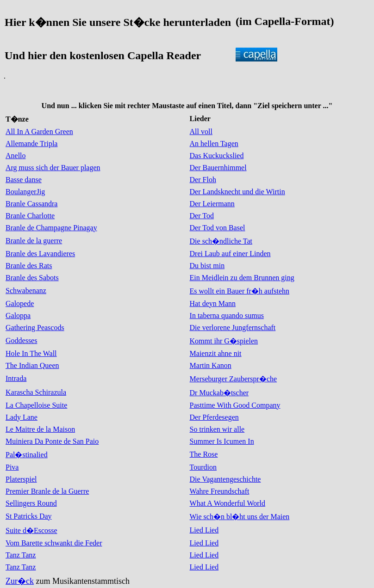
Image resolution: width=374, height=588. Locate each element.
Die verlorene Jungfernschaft (233, 328)
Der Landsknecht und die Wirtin (237, 192)
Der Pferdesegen (214, 417)
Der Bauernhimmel (218, 168)
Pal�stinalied (27, 455)
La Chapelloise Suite (36, 405)
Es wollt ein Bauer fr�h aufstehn (240, 291)
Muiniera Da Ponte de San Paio (52, 441)
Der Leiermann (212, 204)
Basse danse (24, 180)
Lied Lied (204, 530)
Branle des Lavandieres (40, 254)
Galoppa (18, 315)
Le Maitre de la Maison (40, 429)
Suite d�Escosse (31, 530)
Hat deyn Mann (213, 303)
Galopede (20, 303)
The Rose (204, 454)
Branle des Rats (29, 266)
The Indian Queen (32, 365)
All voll (201, 132)
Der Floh (203, 180)
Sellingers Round (31, 503)
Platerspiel (21, 479)
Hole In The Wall (31, 353)
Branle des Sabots (32, 278)
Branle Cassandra (31, 204)
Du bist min (207, 266)
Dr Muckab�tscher (219, 393)
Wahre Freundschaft (220, 491)
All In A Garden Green (39, 132)
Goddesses (21, 340)
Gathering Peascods (35, 328)
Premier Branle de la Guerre (47, 491)
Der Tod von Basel (218, 228)
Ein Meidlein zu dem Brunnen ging (242, 278)
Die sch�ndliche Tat (221, 241)
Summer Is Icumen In (222, 441)
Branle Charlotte (30, 216)
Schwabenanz (26, 291)
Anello (16, 156)
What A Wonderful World (228, 503)
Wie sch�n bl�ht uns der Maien (240, 517)
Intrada (16, 378)
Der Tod (202, 216)
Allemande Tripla (31, 144)
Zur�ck (20, 581)
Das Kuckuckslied (217, 156)
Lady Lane (22, 417)
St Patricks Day (29, 516)
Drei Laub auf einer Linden (230, 254)
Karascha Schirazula (36, 392)
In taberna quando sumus (227, 315)
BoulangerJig (25, 192)
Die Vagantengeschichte (225, 479)
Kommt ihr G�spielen (224, 341)
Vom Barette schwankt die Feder (54, 543)
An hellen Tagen (214, 144)
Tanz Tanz (21, 555)
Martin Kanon (211, 365)
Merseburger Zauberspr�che (234, 379)
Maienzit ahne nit (216, 353)
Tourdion (203, 467)
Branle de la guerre (34, 241)
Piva (12, 467)
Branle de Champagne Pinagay (51, 228)
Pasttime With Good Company (235, 405)
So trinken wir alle (217, 429)
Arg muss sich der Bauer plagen (53, 168)
